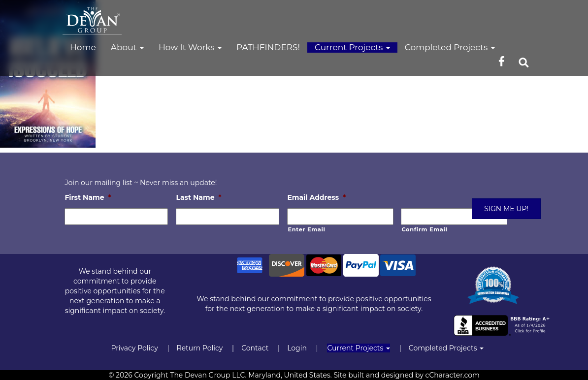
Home (83, 47)
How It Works (190, 47)
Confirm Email (424, 229)
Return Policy (200, 348)
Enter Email (306, 229)
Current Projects (352, 47)
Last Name (198, 197)
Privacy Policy (134, 348)
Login (297, 348)
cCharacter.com (453, 375)
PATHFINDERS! (268, 47)
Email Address (316, 197)
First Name (88, 197)
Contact (255, 348)
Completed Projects (450, 47)
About (127, 47)
